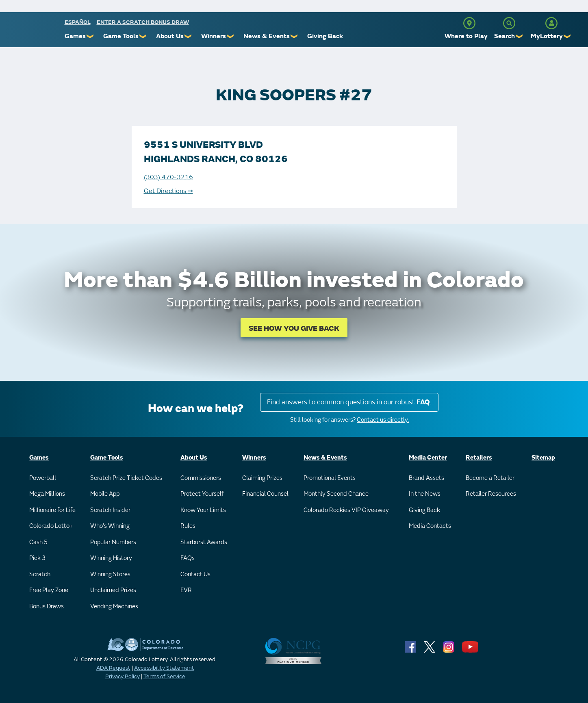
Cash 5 (38, 542)
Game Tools (121, 36)
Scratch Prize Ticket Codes (126, 478)
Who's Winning (110, 526)
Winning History (111, 558)
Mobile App (105, 494)
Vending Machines (114, 606)
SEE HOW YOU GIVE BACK (294, 329)
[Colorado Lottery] (33, 32)
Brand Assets (426, 478)
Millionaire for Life (52, 510)
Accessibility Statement (164, 668)
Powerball (43, 478)
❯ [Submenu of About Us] (188, 36)
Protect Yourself (202, 494)
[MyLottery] (551, 23)
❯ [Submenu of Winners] (231, 36)
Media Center (428, 458)
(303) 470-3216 (168, 177)
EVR (186, 590)
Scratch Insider (110, 510)
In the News (425, 494)
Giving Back (325, 36)
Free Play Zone (49, 590)
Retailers (479, 458)
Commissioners (201, 478)
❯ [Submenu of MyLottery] (567, 36)
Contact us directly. (383, 420)
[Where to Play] (469, 23)
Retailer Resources (491, 494)
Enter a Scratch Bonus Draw (143, 22)
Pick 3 (37, 558)
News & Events (267, 36)
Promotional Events (330, 478)
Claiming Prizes (262, 478)
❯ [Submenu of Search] (520, 36)
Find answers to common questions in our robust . (349, 402)
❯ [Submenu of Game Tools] (143, 36)
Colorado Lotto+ (51, 526)
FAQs (188, 558)
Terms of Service (164, 676)
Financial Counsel (265, 494)
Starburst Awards (204, 542)
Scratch (40, 574)
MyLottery (547, 36)
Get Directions (168, 191)
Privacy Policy (123, 676)
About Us (170, 36)
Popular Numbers (113, 542)
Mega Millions (47, 494)
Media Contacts (430, 526)
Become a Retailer (490, 478)
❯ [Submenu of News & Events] (294, 36)
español (78, 22)
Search (504, 36)
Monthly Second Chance (336, 494)
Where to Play (466, 36)
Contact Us (195, 574)
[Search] (509, 23)
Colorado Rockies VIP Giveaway (346, 510)
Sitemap (543, 458)
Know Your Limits (203, 510)
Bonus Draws (47, 606)
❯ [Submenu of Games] (90, 36)
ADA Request (113, 668)
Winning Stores (110, 574)
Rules (188, 526)
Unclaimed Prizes (113, 590)
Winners (214, 36)
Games (75, 36)
